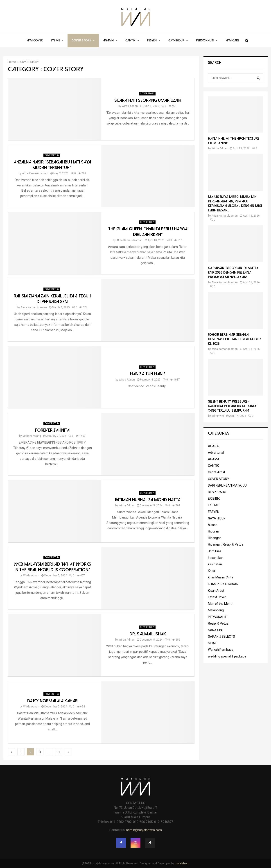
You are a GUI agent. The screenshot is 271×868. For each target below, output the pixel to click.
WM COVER (35, 40)
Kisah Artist (216, 591)
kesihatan (215, 564)
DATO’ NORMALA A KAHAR (52, 701)
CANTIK (130, 40)
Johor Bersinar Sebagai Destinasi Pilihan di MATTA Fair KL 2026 (234, 339)
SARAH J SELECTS (221, 637)
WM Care (233, 40)
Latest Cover (217, 597)
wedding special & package (227, 656)
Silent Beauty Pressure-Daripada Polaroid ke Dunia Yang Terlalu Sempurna (232, 406)
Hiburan (213, 531)
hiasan (213, 525)
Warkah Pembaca (221, 650)
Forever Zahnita (52, 430)
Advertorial (216, 453)
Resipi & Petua (218, 623)
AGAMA (108, 40)
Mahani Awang (32, 436)
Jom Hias (215, 551)
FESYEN (152, 40)
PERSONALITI (205, 40)
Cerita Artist (217, 472)
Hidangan (215, 538)
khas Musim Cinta (221, 577)
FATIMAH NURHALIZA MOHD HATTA (148, 500)
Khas (211, 571)
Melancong (216, 610)
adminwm (218, 416)
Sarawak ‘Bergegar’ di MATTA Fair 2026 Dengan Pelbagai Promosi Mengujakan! (233, 272)
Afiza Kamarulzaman (35, 173)
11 (59, 752)
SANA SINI (215, 630)
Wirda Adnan (130, 106)
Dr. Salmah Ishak (148, 634)
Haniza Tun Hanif (148, 374)
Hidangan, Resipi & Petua (226, 544)
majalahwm (182, 863)
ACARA (213, 446)
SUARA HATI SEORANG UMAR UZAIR (148, 100)
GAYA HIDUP (176, 40)
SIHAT (212, 643)
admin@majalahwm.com (144, 830)
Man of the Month (221, 604)
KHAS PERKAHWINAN (223, 584)
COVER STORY (81, 40)
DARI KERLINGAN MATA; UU (227, 485)
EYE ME (55, 40)
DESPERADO (217, 492)
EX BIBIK (214, 499)
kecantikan (216, 558)
